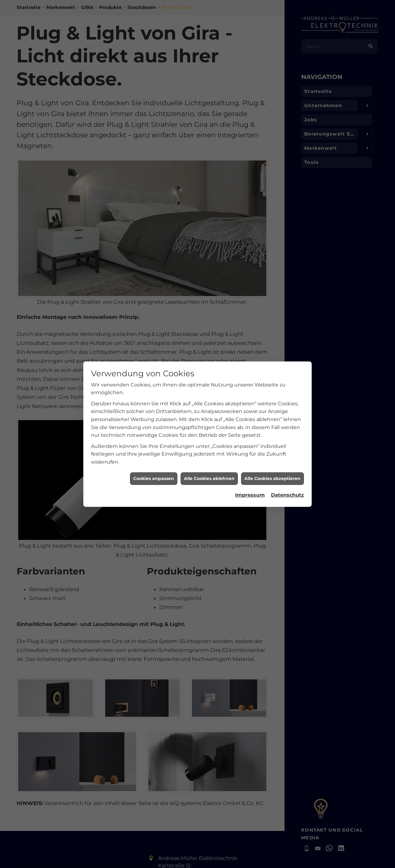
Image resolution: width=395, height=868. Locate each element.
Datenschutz (287, 482)
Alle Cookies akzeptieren (272, 465)
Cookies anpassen (154, 465)
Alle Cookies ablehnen (209, 465)
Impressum (250, 482)
